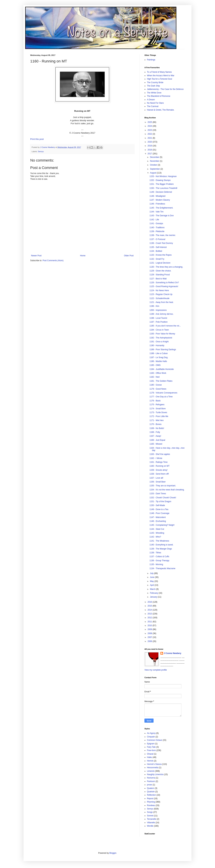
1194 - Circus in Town (159, 330)
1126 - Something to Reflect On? (164, 283)
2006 (150, 641)
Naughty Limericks (155, 774)
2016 (150, 602)
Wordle (150, 826)
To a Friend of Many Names (159, 72)
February (154, 593)
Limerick (151, 771)
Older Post (129, 256)
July (152, 573)
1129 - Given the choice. (160, 271)
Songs (150, 812)
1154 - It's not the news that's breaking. (167, 490)
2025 (150, 122)
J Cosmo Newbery (48, 147)
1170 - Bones (155, 424)
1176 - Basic (155, 401)
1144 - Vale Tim (156, 212)
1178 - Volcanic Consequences (163, 393)
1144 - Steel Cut (157, 529)
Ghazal (150, 754)
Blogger (113, 853)
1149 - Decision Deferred (161, 192)
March (153, 589)
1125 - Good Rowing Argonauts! (164, 286)
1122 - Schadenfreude (159, 298)
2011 (150, 622)
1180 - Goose (156, 385)
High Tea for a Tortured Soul (159, 79)
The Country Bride (155, 82)
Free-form (151, 750)
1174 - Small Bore (158, 409)
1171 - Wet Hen (157, 420)
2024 (150, 126)
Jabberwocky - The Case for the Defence (165, 89)
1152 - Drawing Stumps (160, 180)
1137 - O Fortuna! (157, 239)
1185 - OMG (155, 365)
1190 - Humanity (157, 345)
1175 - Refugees (157, 405)
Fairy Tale (151, 747)
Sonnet (150, 816)
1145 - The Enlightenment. (161, 208)
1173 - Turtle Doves (158, 412)
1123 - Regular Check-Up (161, 294)
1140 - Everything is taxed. (161, 545)
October (154, 165)
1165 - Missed (156, 444)
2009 (150, 629)
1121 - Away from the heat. (162, 302)
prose (149, 785)
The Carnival (153, 106)
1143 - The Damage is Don (162, 216)
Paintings (151, 60)
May (152, 581)
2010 (150, 626)
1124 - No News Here (159, 290)
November (155, 161)
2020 (150, 142)
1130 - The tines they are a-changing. (166, 267)
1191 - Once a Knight (159, 342)
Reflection (151, 795)
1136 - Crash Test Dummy (161, 243)
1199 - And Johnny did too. (162, 314)
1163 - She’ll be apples (160, 454)
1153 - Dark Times (158, 494)
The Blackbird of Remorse (159, 96)
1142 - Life (154, 220)
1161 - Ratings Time (158, 462)
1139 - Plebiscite (157, 231)
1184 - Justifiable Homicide (162, 369)
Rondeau (151, 805)
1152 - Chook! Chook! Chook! (163, 498)
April (152, 585)
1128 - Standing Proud (160, 275)
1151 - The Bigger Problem (162, 184)
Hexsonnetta (153, 768)
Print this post (37, 139)
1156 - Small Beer (158, 482)
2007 (150, 637)
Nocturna (151, 778)
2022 (150, 134)
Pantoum (151, 781)
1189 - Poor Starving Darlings (163, 350)
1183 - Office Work (158, 373)
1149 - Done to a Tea (159, 509)
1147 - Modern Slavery (160, 200)
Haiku (150, 757)
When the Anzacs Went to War (161, 76)
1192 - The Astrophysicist (161, 338)
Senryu (41, 151)
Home (83, 256)
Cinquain (151, 737)
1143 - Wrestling (157, 533)
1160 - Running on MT (159, 466)
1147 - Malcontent (158, 517)
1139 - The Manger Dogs (161, 549)
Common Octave (155, 740)
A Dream (151, 100)
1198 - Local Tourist (158, 318)
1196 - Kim (154, 306)
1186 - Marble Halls (158, 361)
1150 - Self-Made (157, 505)
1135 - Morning (156, 564)
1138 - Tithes (155, 553)
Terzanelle (152, 819)
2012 (150, 618)
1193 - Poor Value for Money (162, 334)
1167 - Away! (155, 436)
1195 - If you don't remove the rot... (165, 326)
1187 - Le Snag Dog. (159, 357)
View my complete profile (156, 670)
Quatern (151, 788)
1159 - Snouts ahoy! (158, 470)
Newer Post (36, 256)
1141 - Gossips (156, 223)
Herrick (150, 761)
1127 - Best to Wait (158, 279)
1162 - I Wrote (156, 458)
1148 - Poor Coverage (159, 513)
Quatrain (151, 792)
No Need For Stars (155, 103)
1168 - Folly (155, 432)
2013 (150, 614)
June (152, 577)
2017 (150, 154)
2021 (150, 138)
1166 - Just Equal (157, 440)
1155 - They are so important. (163, 486)
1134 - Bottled (156, 251)
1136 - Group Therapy (159, 561)
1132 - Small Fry (157, 259)
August (153, 173)
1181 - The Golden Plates (161, 381)
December (155, 157)
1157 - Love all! (156, 478)
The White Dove (154, 93)
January (154, 597)
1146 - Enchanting (158, 521)
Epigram (151, 744)
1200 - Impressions (158, 310)
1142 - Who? (155, 537)
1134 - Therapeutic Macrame (162, 568)
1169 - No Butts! (157, 428)
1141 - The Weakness (159, 541)
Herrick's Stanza (154, 764)
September (155, 169)
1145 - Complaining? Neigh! (162, 525)
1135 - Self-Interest (158, 247)
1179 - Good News (158, 389)
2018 (150, 150)
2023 (150, 130)
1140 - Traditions (157, 228)
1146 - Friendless (157, 204)
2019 (150, 146)
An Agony (151, 733)
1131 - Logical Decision (160, 263)
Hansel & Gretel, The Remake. (161, 110)
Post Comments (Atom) (53, 261)
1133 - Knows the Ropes (160, 255)
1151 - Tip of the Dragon (160, 501)
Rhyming (151, 802)
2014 (150, 610)
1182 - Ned (154, 377)
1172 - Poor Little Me (159, 416)
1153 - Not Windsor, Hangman (163, 176)
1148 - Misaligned (157, 196)
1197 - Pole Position (158, 322)
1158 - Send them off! (159, 474)
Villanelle (151, 823)
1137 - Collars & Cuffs (159, 557)
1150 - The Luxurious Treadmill (163, 188)
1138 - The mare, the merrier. (163, 235)
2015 (150, 606)
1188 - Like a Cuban (159, 353)
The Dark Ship (153, 86)
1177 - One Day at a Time (161, 397)
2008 (150, 633)
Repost (150, 798)
